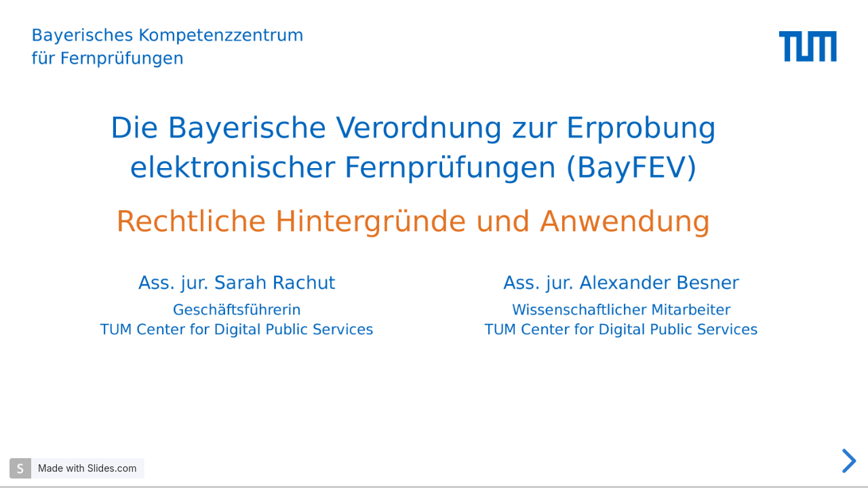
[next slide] (846, 461)
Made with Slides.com (87, 468)
